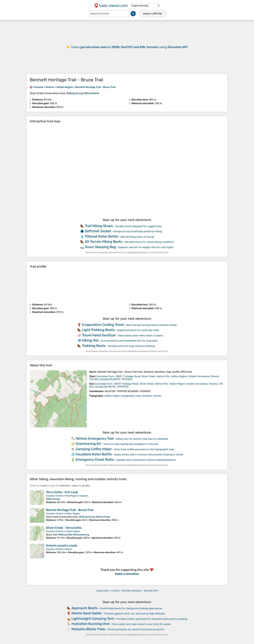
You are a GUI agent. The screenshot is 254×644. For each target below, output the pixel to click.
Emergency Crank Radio (95, 459)
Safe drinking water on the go (137, 237)
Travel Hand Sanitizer (99, 335)
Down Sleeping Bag (100, 247)
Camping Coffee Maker (94, 449)
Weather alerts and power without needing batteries (146, 460)
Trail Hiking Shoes (99, 226)
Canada (50, 496)
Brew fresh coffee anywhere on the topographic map (144, 449)
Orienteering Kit (88, 444)
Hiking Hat (90, 340)
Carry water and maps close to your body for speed (141, 624)
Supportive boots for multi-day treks (138, 330)
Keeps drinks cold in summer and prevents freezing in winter (149, 455)
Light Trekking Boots (98, 330)
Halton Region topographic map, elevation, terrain (133, 396)
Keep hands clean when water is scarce (141, 336)
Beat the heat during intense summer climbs (152, 325)
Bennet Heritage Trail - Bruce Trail (70, 510)
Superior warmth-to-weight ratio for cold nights (146, 247)
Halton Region (73, 514)
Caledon (84, 496)
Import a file (153, 14)
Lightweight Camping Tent (93, 618)
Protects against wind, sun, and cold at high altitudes (135, 614)
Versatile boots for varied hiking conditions (149, 242)
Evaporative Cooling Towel (103, 325)
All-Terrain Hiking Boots (104, 242)
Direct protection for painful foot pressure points (136, 629)
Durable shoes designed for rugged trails (139, 226)
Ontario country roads (62, 546)
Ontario (60, 496)
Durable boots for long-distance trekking (131, 346)
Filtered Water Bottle (101, 236)
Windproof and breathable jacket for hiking (138, 231)
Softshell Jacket (98, 231)
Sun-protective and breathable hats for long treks (129, 341)
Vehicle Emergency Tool (95, 438)
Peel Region (72, 496)
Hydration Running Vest (91, 624)
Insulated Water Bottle (94, 454)
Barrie (69, 549)
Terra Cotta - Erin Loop (62, 492)
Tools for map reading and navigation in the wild (131, 444)
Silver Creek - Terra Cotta (64, 528)
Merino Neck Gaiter (87, 613)
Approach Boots (84, 608)
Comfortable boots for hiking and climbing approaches (131, 608)
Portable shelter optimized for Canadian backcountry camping (152, 619)
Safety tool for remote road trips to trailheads (142, 439)
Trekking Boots (94, 346)
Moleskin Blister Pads (88, 629)
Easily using (129, 47)
